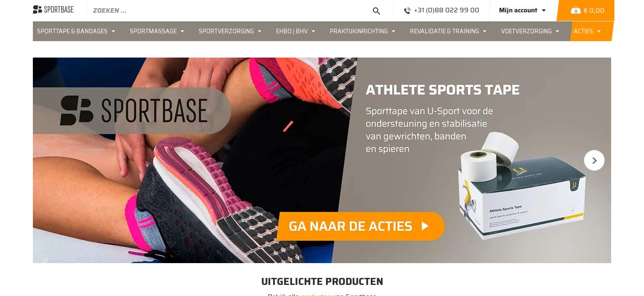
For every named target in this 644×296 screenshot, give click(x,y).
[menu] (322, 31)
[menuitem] (79, 31)
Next (594, 160)
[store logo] (53, 10)
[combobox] (240, 10)
